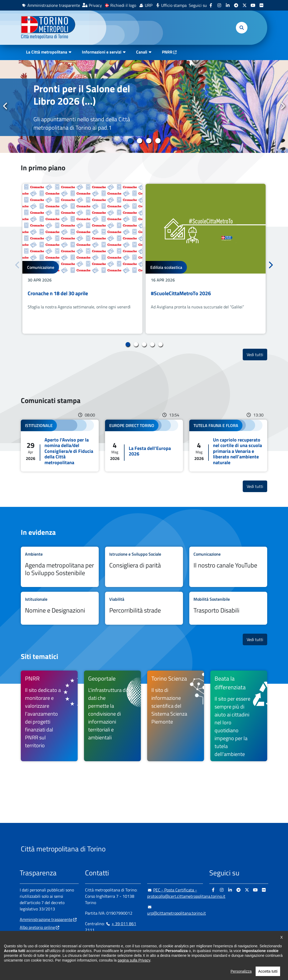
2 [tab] (139, 141)
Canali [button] (142, 52)
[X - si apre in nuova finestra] (245, 5)
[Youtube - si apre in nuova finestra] (253, 5)
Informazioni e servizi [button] (102, 52)
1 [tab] (130, 141)
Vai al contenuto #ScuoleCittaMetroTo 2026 (206, 259)
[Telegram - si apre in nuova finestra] (236, 5)
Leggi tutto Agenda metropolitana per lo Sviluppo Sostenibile (60, 567)
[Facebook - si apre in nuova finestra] (211, 5)
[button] (242, 28)
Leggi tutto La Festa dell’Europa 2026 (144, 446)
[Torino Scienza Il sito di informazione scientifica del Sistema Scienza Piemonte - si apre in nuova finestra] (176, 716)
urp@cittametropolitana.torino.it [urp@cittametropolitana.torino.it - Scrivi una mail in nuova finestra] (177, 910)
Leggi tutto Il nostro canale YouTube (228, 567)
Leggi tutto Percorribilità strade (144, 608)
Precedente (6, 106)
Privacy (95, 5)
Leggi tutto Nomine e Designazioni (60, 608)
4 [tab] (158, 141)
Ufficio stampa (174, 5)
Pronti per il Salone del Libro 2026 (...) (82, 94)
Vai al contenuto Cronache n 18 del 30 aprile (82, 259)
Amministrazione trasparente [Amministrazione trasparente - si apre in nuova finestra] (54, 5)
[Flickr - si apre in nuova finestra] (261, 5)
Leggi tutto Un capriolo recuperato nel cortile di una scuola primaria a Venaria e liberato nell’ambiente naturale (228, 446)
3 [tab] (149, 141)
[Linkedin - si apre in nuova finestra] (228, 5)
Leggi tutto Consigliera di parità (144, 567)
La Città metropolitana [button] (47, 52)
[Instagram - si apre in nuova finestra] (219, 5)
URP (149, 5)
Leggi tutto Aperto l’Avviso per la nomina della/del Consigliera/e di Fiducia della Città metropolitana (60, 446)
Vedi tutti (257, 354)
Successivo (282, 106)
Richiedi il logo (123, 5)
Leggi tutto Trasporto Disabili (228, 608)
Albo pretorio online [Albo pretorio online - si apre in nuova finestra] (37, 927)
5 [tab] (160, 345)
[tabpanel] (144, 106)
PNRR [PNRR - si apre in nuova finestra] (167, 52)
